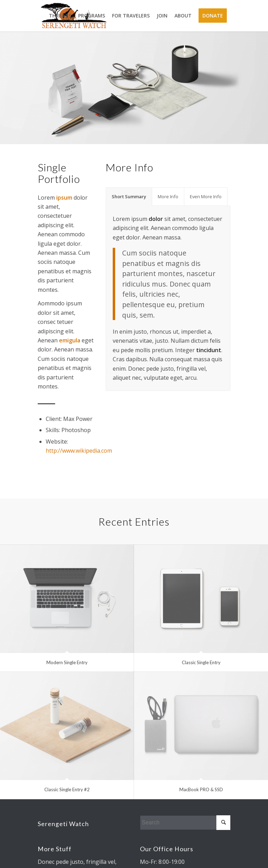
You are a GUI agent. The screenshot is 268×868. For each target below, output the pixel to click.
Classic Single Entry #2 (67, 789)
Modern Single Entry (67, 662)
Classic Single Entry (201, 662)
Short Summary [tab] (129, 196)
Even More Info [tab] (206, 196)
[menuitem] (60, 16)
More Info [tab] (168, 196)
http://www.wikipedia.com (79, 451)
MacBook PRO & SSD (201, 789)
